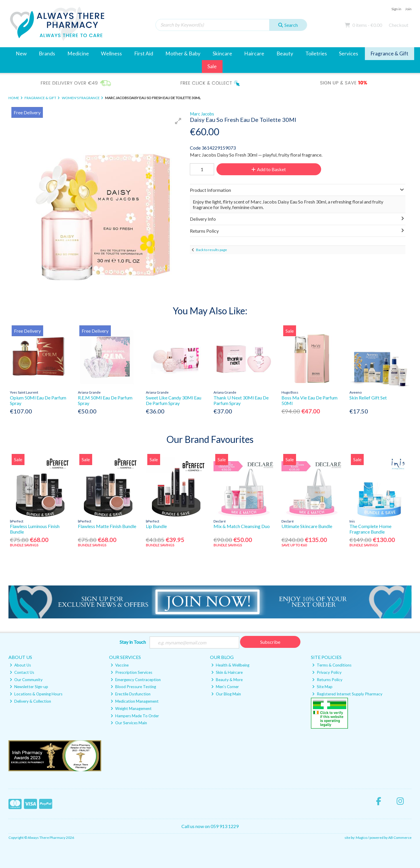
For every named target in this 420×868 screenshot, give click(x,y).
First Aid (144, 54)
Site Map (322, 687)
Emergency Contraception (136, 680)
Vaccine (120, 665)
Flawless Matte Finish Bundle (107, 526)
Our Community (26, 680)
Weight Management (131, 709)
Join (408, 9)
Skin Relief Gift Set (368, 398)
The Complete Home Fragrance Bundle (370, 529)
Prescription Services (131, 672)
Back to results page (211, 250)
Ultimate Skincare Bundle (307, 526)
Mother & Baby (183, 54)
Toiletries (316, 54)
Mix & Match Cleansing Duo (242, 526)
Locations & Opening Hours (36, 694)
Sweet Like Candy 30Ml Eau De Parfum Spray (174, 400)
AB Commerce (400, 838)
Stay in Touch (133, 642)
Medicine (78, 54)
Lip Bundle (156, 526)
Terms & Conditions (332, 665)
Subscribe (270, 642)
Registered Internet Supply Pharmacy (347, 694)
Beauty (285, 54)
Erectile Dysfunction (131, 694)
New (21, 54)
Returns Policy (327, 680)
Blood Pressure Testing (133, 687)
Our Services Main (129, 723)
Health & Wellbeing (230, 665)
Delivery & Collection (30, 701)
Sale (212, 66)
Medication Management (135, 701)
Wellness (111, 54)
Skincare (222, 54)
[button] (178, 121)
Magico (362, 838)
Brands (47, 54)
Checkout (399, 25)
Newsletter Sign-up (29, 687)
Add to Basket (269, 169)
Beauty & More (227, 680)
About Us (20, 665)
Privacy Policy (327, 672)
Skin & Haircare (227, 672)
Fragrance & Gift (389, 54)
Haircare (254, 54)
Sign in (396, 9)
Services (349, 54)
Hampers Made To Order (135, 716)
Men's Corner (225, 687)
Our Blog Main (226, 694)
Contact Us (22, 672)
